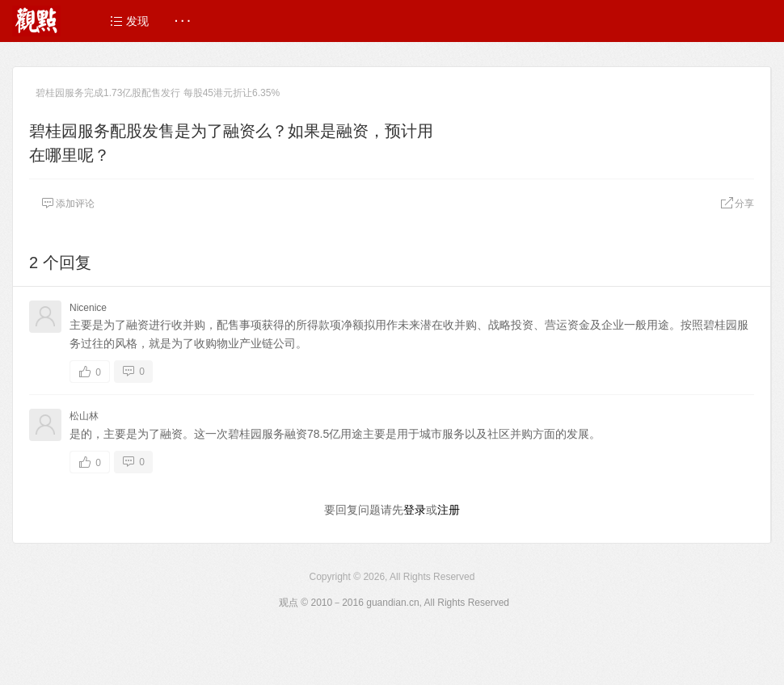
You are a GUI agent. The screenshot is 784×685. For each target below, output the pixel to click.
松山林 (84, 416)
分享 (737, 204)
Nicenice (88, 308)
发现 (129, 21)
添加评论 (68, 204)
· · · (182, 21)
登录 (415, 510)
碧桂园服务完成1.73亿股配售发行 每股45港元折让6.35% (158, 93)
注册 (449, 510)
